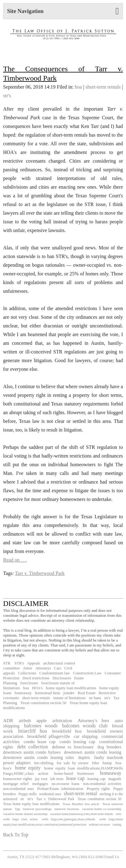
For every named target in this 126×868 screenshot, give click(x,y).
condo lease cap (39, 742)
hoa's (7, 768)
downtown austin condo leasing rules (39, 757)
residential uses (50, 794)
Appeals (33, 663)
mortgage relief (16, 784)
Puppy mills (28, 794)
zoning (117, 824)
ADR (8, 720)
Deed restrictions (36, 678)
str (22, 799)
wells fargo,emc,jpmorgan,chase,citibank (69, 819)
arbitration (62, 720)
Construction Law (87, 673)
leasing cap (96, 779)
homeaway (23, 693)
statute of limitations (70, 698)
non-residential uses (19, 789)
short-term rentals (103, 87)
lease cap (75, 778)
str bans (95, 698)
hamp (107, 763)
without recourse (100, 824)
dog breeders (109, 747)
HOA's (37, 688)
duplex (84, 757)
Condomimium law (55, 673)
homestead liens (47, 693)
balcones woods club (85, 726)
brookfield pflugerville (49, 736)
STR (7, 663)
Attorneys (43, 668)
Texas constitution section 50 (43, 703)
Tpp (17, 809)
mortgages (40, 784)
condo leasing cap (77, 742)
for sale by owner (73, 763)
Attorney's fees (93, 720)
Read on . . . (15, 560)
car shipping (86, 736)
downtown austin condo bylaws (32, 752)
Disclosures (62, 678)
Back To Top (16, 835)
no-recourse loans (66, 784)
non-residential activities (102, 784)
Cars (57, 668)
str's (7, 96)
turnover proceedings (37, 809)
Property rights (98, 789)
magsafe (115, 779)
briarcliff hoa (33, 731)
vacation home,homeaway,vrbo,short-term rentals (82, 814)
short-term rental (80, 793)
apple (42, 720)
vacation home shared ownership (25, 814)
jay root (41, 779)
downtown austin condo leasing (93, 752)
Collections (27, 673)
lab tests (57, 779)
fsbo (96, 763)
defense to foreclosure (73, 747)
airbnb (25, 720)
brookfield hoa (67, 731)
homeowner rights (18, 779)
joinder (69, 693)
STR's (19, 663)
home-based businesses (74, 774)
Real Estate (87, 693)
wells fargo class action (20, 819)
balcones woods (41, 726)
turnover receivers (67, 809)
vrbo (118, 814)
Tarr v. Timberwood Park (40, 573)
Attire (28, 668)
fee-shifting (44, 763)
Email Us (112, 857)
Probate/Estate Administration (60, 789)
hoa (78, 87)
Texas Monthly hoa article (81, 804)
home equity (28, 768)
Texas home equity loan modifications (31, 804)
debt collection (33, 747)
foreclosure (29, 683)
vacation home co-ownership (102, 809)
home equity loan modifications (71, 688)
